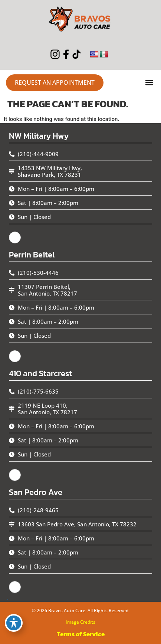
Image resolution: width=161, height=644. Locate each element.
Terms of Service (81, 634)
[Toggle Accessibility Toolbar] (14, 623)
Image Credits (80, 622)
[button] (149, 83)
